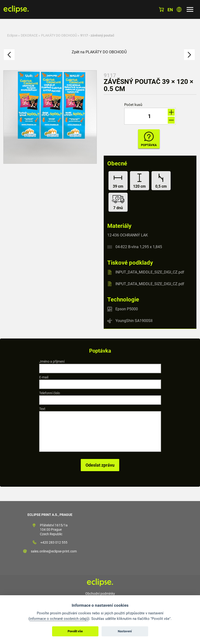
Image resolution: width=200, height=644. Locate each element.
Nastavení (125, 631)
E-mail (44, 377)
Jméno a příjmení (52, 361)
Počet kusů (133, 105)
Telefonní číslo (50, 393)
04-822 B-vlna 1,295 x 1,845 (139, 247)
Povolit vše (75, 631)
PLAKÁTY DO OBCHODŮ (59, 35)
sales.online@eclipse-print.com (54, 551)
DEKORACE (29, 35)
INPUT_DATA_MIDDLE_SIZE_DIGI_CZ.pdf (150, 272)
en (170, 10)
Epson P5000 (127, 309)
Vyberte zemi (179, 9)
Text (42, 409)
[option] (50, 117)
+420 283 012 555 (54, 542)
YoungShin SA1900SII (134, 321)
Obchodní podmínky (100, 594)
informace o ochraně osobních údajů (59, 619)
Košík (161, 9)
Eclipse (12, 35)
